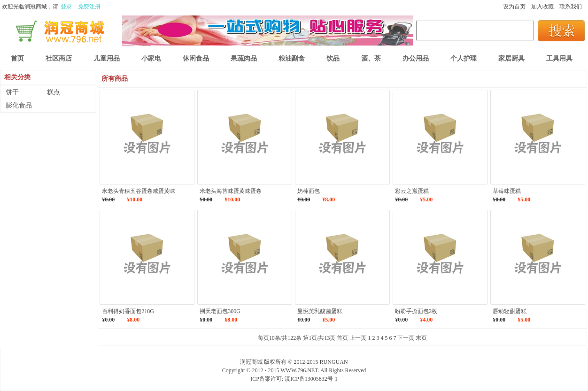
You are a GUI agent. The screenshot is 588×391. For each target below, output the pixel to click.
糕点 (54, 92)
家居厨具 (511, 58)
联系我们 (571, 7)
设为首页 (514, 7)
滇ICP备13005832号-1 (311, 379)
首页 (342, 338)
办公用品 (416, 58)
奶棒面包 (309, 191)
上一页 (358, 338)
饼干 (12, 92)
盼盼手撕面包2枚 (416, 311)
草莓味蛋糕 (507, 191)
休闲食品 (196, 58)
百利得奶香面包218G (128, 311)
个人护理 (464, 58)
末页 (421, 338)
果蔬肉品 (244, 58)
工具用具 (559, 58)
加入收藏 (542, 7)
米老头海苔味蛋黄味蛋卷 (231, 191)
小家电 (151, 58)
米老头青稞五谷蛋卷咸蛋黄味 (139, 191)
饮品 (333, 58)
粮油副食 (292, 58)
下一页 (406, 338)
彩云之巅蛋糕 (412, 191)
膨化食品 (19, 105)
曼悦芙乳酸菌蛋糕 (320, 311)
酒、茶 (371, 58)
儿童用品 (107, 58)
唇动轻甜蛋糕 (510, 311)
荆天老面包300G (220, 311)
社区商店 (59, 58)
